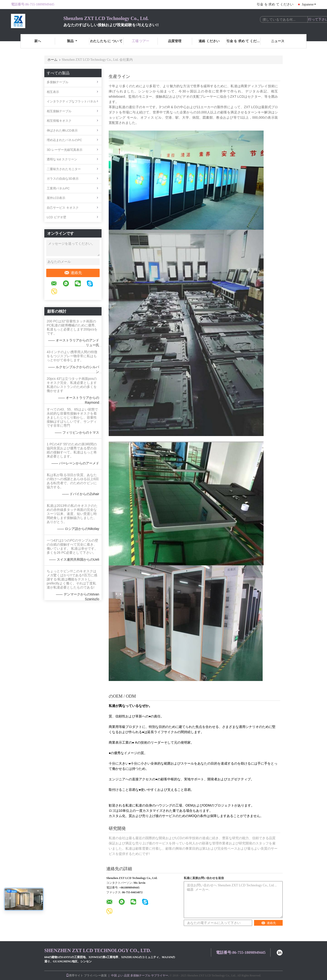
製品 (72, 41)
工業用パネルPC (58, 188)
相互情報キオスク (59, 121)
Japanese (309, 4)
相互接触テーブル (59, 111)
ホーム (52, 60)
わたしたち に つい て (106, 41)
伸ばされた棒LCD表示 (62, 130)
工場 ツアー (141, 41)
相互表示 (53, 92)
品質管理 (175, 41)
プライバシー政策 (95, 975)
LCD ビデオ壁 (56, 217)
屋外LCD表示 (56, 198)
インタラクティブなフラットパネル (72, 101)
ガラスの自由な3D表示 (63, 179)
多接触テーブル (58, 82)
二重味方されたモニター (64, 169)
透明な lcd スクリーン (62, 159)
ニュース (278, 41)
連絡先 (73, 273)
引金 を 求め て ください (275, 4)
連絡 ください (209, 41)
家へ (38, 41)
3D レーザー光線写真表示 (65, 150)
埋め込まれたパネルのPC (64, 140)
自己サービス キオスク (63, 208)
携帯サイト (75, 975)
